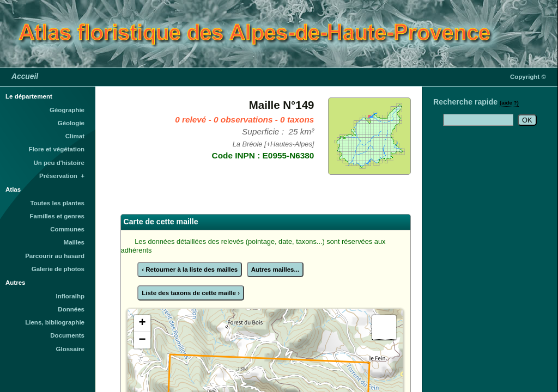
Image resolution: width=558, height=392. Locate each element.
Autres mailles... (275, 269)
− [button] (142, 340)
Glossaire (71, 349)
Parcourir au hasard (55, 256)
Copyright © (528, 77)
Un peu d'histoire (59, 163)
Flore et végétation (57, 149)
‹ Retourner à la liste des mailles (190, 269)
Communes (67, 229)
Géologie (71, 123)
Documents (67, 335)
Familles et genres (57, 216)
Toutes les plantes (57, 203)
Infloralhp (70, 296)
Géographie (67, 110)
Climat (75, 136)
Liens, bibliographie (55, 322)
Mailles (74, 242)
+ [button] (142, 323)
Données (71, 309)
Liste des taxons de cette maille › (191, 293)
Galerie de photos (58, 269)
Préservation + (62, 176)
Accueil (25, 76)
